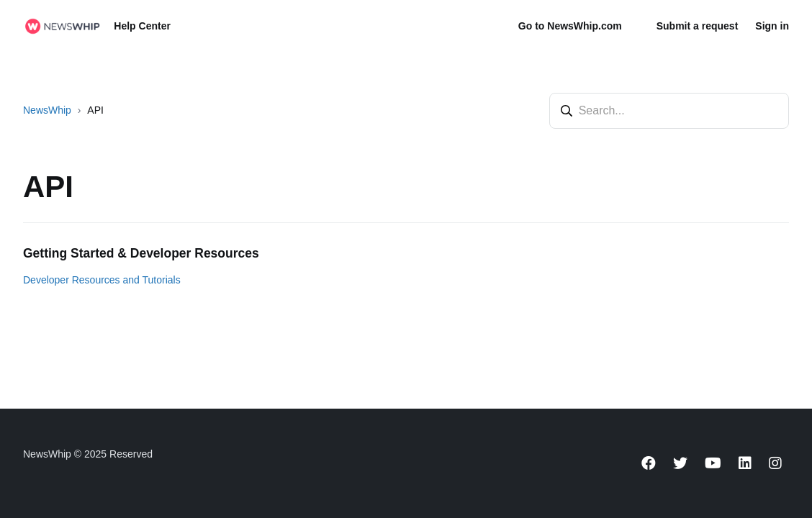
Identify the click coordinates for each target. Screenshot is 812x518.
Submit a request (698, 26)
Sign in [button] (772, 26)
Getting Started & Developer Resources (141, 253)
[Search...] (669, 111)
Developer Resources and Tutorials (102, 280)
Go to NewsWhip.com (570, 26)
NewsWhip (47, 110)
